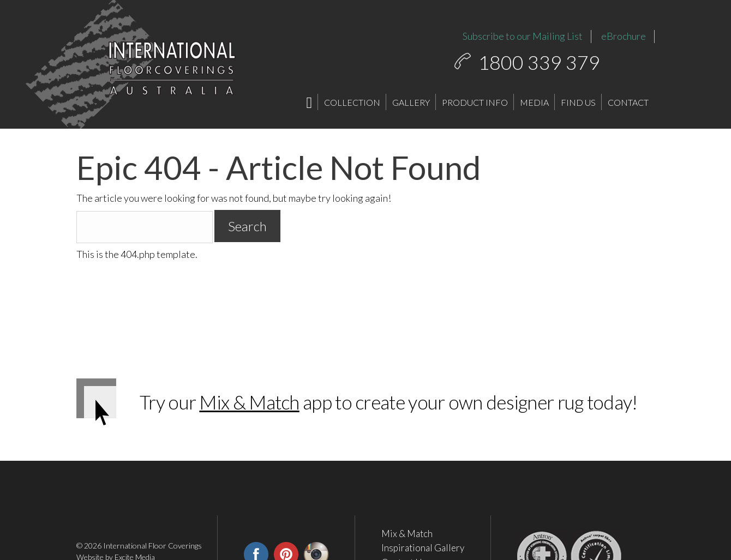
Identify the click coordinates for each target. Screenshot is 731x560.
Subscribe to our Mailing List (523, 36)
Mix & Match (249, 402)
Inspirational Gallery (423, 548)
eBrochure (624, 36)
